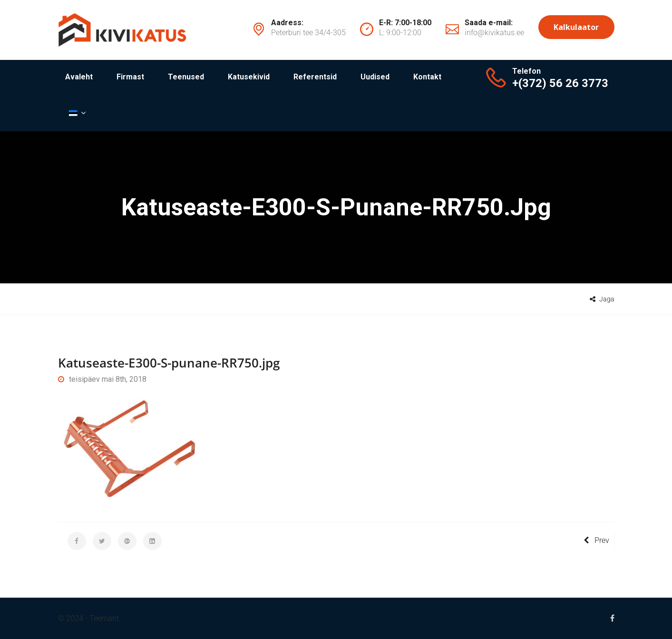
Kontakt (427, 77)
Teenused (186, 77)
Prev (596, 540)
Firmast (130, 77)
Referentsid (315, 77)
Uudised (375, 77)
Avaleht (79, 77)
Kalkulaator (576, 27)
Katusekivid (249, 77)
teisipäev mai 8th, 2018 (102, 379)
